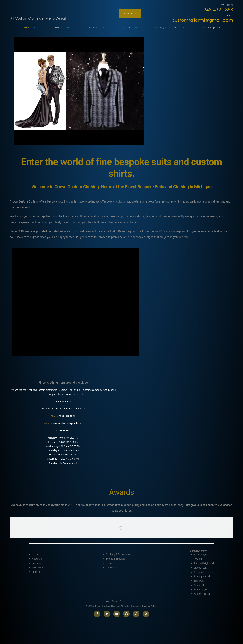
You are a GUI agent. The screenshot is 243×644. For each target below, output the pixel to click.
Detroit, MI (199, 585)
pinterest (136, 614)
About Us (37, 559)
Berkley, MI (199, 581)
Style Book (93, 27)
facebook (97, 614)
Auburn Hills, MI (202, 594)
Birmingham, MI (202, 577)
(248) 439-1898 (67, 416)
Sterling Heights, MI (204, 563)
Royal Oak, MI (201, 555)
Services (58, 27)
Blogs (109, 563)
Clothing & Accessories (167, 27)
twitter (107, 614)
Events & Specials (212, 27)
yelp (146, 614)
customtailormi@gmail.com (202, 20)
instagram (126, 614)
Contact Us (112, 568)
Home (26, 27)
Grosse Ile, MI (201, 568)
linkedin (117, 614)
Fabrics (127, 27)
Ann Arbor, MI (201, 590)
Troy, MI (198, 559)
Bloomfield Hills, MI (204, 572)
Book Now (130, 13)
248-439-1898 (218, 10)
